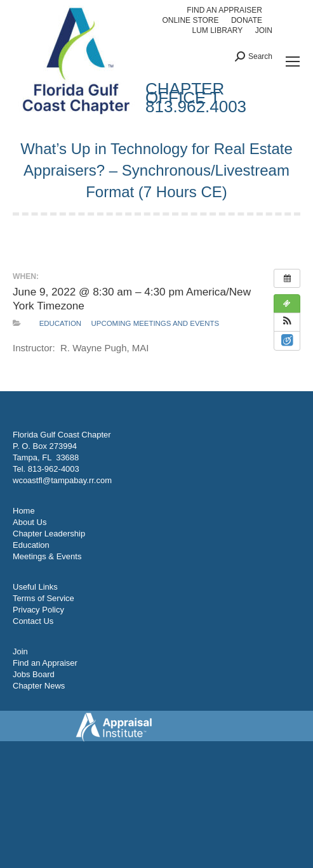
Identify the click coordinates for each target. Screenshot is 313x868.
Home (24, 511)
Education (61, 323)
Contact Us (33, 621)
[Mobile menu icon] (293, 62)
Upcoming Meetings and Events (155, 323)
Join (20, 651)
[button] (287, 322)
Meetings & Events (47, 556)
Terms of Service (43, 598)
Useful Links (35, 587)
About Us (30, 522)
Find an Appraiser (45, 663)
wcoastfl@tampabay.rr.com (62, 480)
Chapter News (39, 686)
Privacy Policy (38, 610)
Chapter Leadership (49, 534)
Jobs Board (34, 674)
